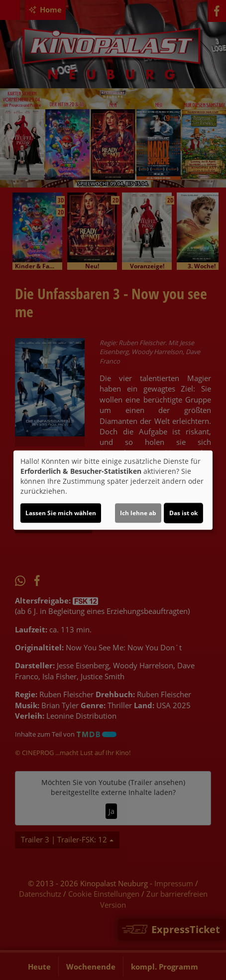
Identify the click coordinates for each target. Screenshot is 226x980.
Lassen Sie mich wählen (61, 513)
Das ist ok (183, 513)
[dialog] (113, 490)
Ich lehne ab (138, 513)
